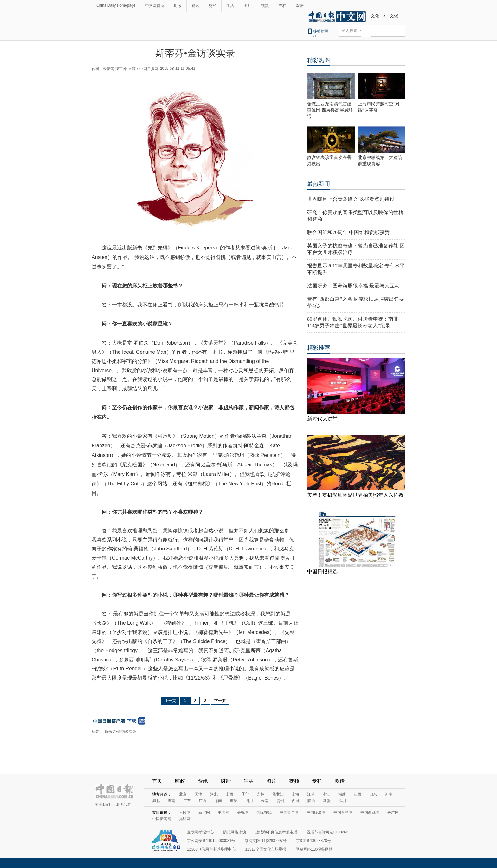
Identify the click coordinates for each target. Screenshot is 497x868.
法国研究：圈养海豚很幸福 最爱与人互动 (353, 286)
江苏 (311, 794)
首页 (157, 781)
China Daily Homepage (116, 5)
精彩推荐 (319, 348)
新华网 (204, 812)
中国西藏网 (370, 812)
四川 (249, 801)
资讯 (195, 6)
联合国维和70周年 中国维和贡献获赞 (348, 232)
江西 (358, 794)
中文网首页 (155, 6)
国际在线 (264, 812)
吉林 (261, 794)
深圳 (342, 801)
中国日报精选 (322, 572)
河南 (389, 794)
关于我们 (102, 805)
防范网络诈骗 (235, 832)
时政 (178, 6)
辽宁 (245, 794)
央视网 (243, 812)
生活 (230, 6)
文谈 (394, 16)
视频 (265, 6)
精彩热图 (319, 60)
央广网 (393, 812)
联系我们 (124, 805)
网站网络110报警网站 (314, 849)
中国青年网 (289, 812)
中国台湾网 (343, 812)
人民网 (185, 812)
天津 (198, 794)
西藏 (296, 801)
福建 (342, 794)
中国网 (223, 812)
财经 (213, 6)
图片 (248, 6)
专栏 (282, 6)
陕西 (311, 801)
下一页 (220, 701)
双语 (300, 6)
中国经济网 (316, 812)
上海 (295, 794)
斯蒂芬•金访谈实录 (120, 732)
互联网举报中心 (200, 832)
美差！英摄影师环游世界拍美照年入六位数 (355, 495)
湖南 (171, 801)
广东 (187, 801)
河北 (214, 794)
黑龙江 (278, 794)
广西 (203, 801)
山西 (229, 794)
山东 (373, 794)
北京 (183, 794)
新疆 (327, 801)
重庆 (234, 801)
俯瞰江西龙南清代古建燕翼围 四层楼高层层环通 (330, 110)
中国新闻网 (162, 819)
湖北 (156, 801)
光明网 (185, 819)
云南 (265, 801)
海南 (218, 801)
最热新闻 (319, 184)
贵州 (280, 801)
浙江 (326, 794)
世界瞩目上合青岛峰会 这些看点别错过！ (353, 199)
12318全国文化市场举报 (265, 849)
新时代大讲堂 (322, 419)
